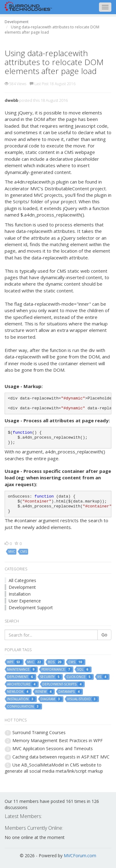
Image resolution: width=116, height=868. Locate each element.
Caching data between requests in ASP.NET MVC (61, 757)
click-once (79, 677)
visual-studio (82, 699)
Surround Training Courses (39, 732)
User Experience (25, 601)
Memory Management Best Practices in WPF (58, 740)
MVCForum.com (80, 856)
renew (44, 692)
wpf (15, 662)
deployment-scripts (63, 684)
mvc (12, 552)
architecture (22, 684)
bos (56, 662)
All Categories (22, 580)
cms (24, 552)
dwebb (11, 100)
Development (22, 587)
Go (104, 635)
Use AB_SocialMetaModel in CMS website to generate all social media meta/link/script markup (54, 768)
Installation (20, 594)
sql (84, 669)
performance (57, 669)
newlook (19, 692)
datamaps (70, 692)
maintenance (22, 669)
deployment (21, 677)
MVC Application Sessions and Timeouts (53, 748)
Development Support (31, 608)
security (51, 677)
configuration (24, 706)
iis (103, 677)
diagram (51, 699)
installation (21, 699)
